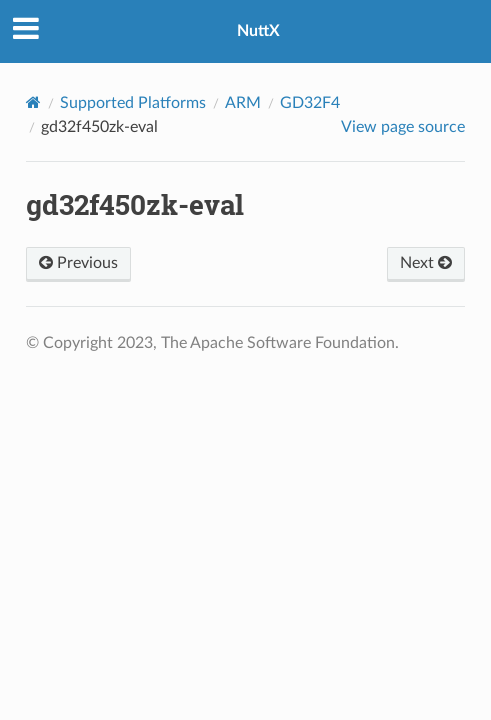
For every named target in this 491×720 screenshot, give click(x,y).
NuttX (258, 31)
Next (426, 263)
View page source (403, 127)
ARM (243, 103)
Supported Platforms (133, 103)
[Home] (33, 102)
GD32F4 (310, 103)
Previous (78, 263)
